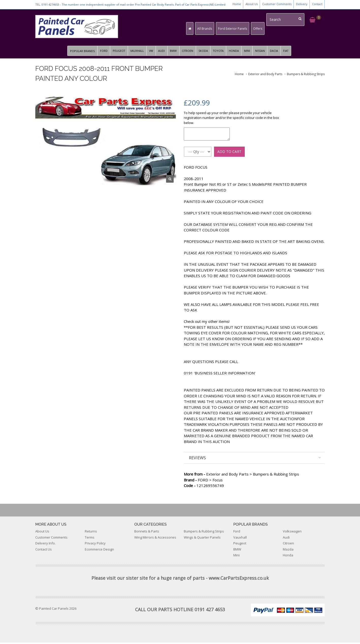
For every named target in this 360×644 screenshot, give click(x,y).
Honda (288, 557)
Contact (317, 4)
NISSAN (262, 53)
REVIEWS (197, 460)
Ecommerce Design (99, 551)
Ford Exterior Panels (236, 29)
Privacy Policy (95, 545)
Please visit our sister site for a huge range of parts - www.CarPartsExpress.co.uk (180, 579)
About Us (252, 4)
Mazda (288, 551)
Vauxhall (240, 539)
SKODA (203, 53)
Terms (90, 539)
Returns (91, 533)
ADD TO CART (229, 153)
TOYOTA (219, 53)
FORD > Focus (203, 481)
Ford (237, 533)
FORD (101, 53)
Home (237, 4)
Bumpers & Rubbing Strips (306, 76)
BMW (173, 53)
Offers (261, 29)
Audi (286, 539)
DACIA (276, 53)
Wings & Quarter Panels (202, 539)
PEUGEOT (117, 53)
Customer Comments (277, 4)
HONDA (236, 53)
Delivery (302, 4)
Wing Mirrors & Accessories (155, 539)
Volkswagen (292, 533)
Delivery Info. (45, 545)
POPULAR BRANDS (79, 53)
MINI (249, 53)
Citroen (288, 545)
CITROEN (187, 53)
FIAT (289, 53)
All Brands (208, 29)
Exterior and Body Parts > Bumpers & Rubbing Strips (241, 476)
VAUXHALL (135, 53)
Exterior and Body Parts (265, 76)
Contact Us (44, 551)
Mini (236, 557)
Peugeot (240, 545)
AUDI (161, 53)
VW (150, 53)
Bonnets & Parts (147, 533)
